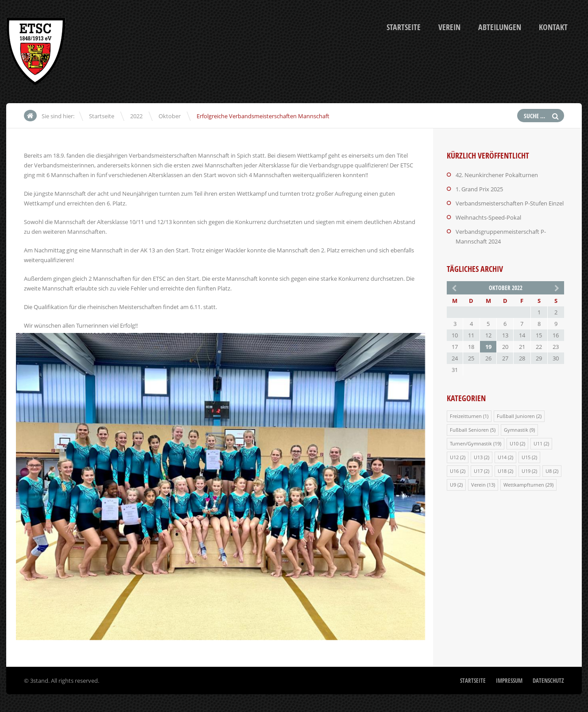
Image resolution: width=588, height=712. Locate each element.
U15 (526, 457)
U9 (453, 485)
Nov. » (557, 287)
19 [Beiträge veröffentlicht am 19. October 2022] (488, 347)
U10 (514, 443)
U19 (526, 471)
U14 (502, 457)
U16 (454, 471)
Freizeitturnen (466, 416)
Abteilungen (500, 27)
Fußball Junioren (516, 416)
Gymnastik (516, 430)
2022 (136, 116)
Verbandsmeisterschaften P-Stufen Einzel (510, 203)
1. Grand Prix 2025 (479, 189)
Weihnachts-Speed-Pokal (488, 217)
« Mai (453, 287)
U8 (549, 471)
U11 (538, 443)
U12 (454, 457)
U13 (478, 457)
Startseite (404, 27)
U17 (478, 471)
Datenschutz (548, 681)
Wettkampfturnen (524, 485)
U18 (502, 471)
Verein (449, 27)
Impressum (509, 681)
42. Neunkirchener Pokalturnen (497, 175)
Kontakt (553, 27)
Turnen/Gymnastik (471, 443)
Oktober (170, 116)
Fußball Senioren (469, 430)
